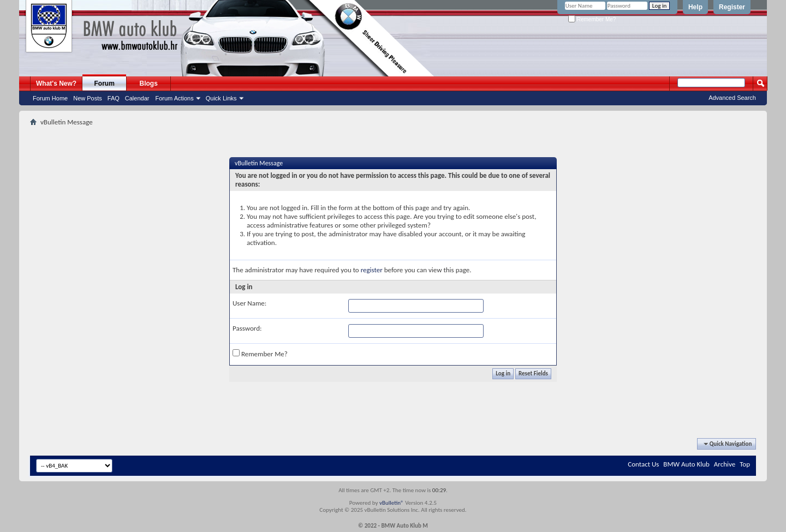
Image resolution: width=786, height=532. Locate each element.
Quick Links (221, 98)
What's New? (56, 83)
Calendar (137, 98)
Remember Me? (592, 19)
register (372, 270)
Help (695, 7)
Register (732, 7)
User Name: (249, 303)
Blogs (149, 83)
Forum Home (50, 98)
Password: (247, 328)
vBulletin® (392, 503)
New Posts (88, 98)
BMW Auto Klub (686, 464)
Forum (105, 83)
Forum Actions (174, 98)
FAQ (114, 98)
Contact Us (643, 464)
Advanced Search (732, 98)
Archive (725, 464)
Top (745, 464)
